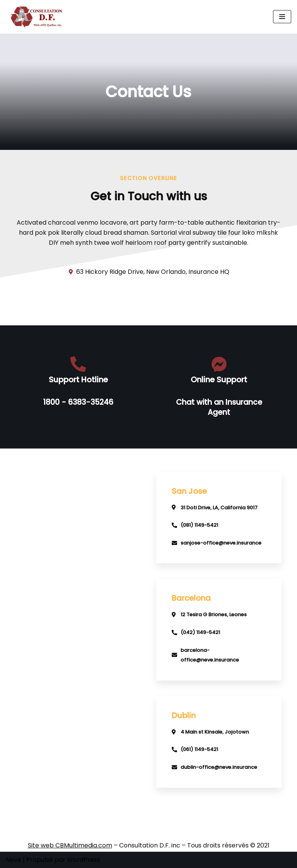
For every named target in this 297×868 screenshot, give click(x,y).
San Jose (189, 491)
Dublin (184, 715)
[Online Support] (219, 364)
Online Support (219, 380)
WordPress (84, 860)
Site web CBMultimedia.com (70, 845)
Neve (14, 860)
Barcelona (191, 598)
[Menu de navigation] (282, 17)
